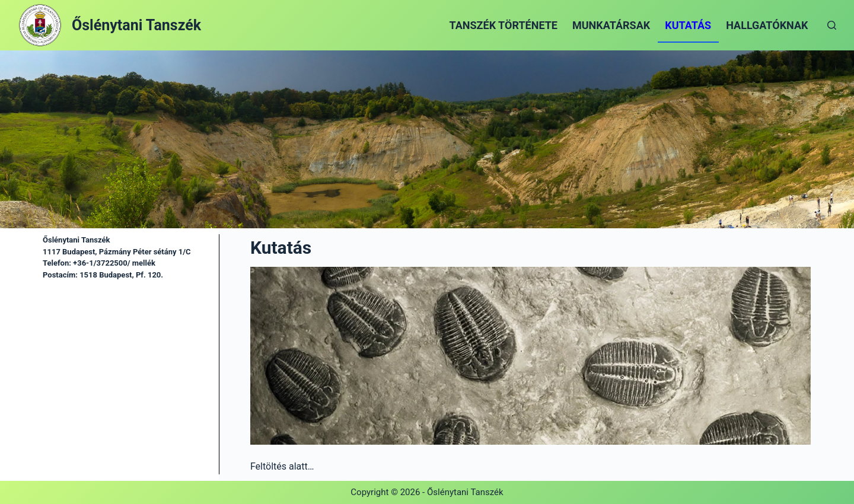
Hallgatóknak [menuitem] (767, 25)
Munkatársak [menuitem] (611, 25)
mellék (143, 263)
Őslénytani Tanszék (136, 25)
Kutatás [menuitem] (688, 25)
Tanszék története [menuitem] (504, 25)
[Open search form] (832, 25)
